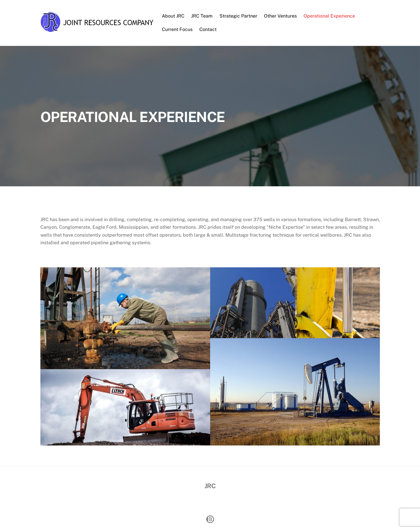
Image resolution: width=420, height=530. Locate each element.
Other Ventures (280, 16)
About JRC (173, 16)
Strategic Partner (238, 16)
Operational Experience (329, 16)
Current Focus (177, 29)
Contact (208, 29)
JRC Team (202, 16)
